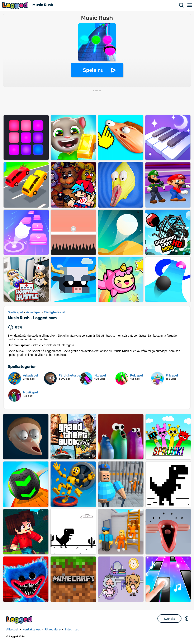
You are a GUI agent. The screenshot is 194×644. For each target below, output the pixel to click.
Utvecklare (53, 629)
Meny (190, 5)
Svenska (170, 619)
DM (187, 619)
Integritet (72, 629)
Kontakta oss (32, 629)
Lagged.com (20, 620)
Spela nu (93, 70)
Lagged (16, 5)
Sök (181, 5)
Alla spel (12, 629)
